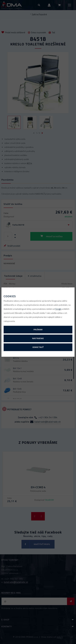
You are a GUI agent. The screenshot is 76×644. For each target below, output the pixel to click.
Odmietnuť (38, 347)
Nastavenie (38, 338)
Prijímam (38, 329)
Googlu (58, 309)
